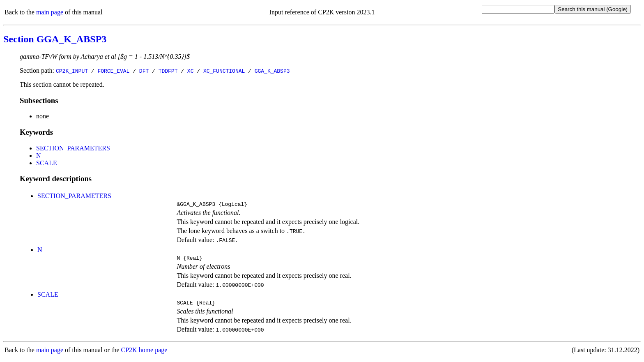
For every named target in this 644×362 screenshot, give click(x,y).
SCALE (47, 163)
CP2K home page (144, 354)
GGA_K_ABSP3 (272, 71)
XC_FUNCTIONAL (224, 71)
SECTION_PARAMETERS (73, 148)
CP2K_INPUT (72, 71)
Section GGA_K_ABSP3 (55, 39)
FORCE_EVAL (113, 71)
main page (50, 12)
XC (191, 71)
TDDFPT (168, 71)
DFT (144, 71)
